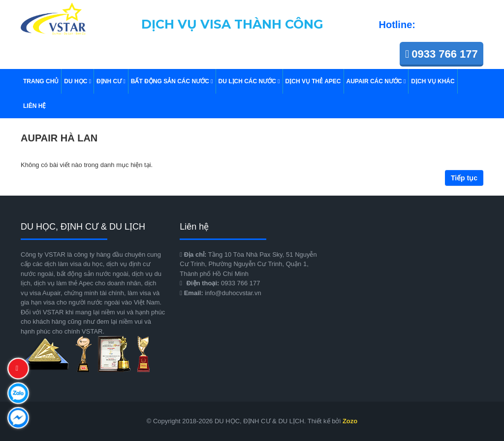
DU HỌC (78, 81)
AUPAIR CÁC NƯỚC (376, 81)
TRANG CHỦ (41, 81)
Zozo (350, 421)
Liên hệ (34, 106)
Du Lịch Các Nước (249, 81)
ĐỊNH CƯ (111, 81)
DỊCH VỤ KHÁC (433, 81)
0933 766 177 (441, 54)
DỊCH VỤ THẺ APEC (313, 81)
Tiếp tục (464, 178)
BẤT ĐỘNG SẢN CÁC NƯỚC (172, 81)
